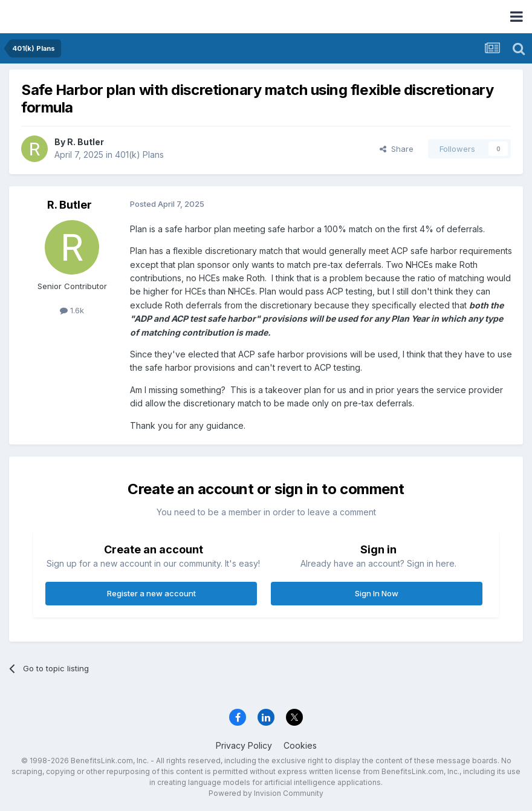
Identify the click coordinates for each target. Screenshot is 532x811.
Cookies (300, 745)
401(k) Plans (139, 155)
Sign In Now (377, 593)
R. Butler (86, 142)
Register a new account (151, 593)
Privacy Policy (244, 745)
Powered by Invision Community (266, 793)
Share (397, 149)
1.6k (72, 310)
